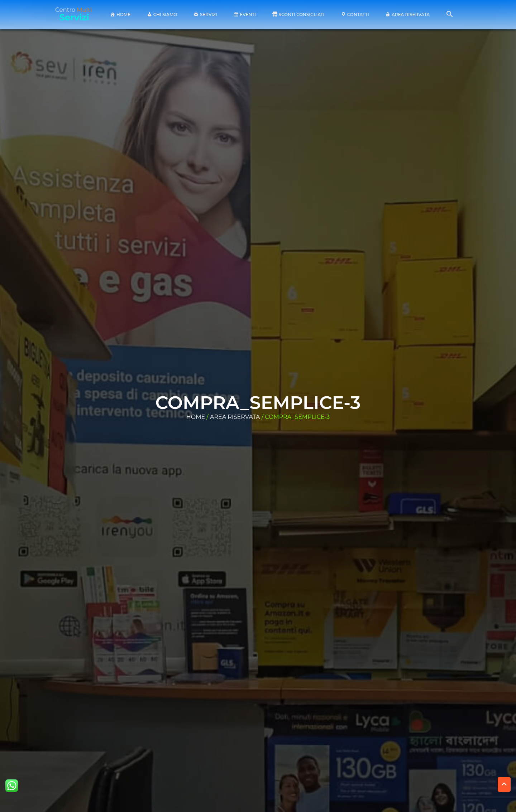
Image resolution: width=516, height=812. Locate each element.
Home (196, 417)
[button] (450, 16)
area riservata (235, 417)
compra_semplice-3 (258, 403)
